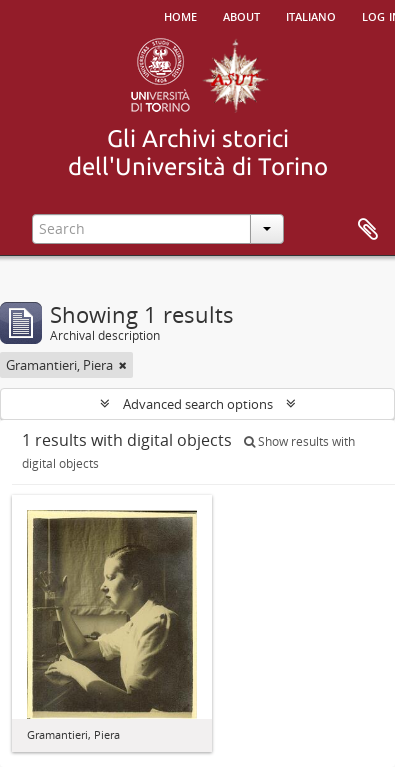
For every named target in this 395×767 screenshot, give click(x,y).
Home (180, 15)
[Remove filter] (123, 365)
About (241, 15)
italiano (311, 15)
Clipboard (368, 230)
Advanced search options (198, 404)
